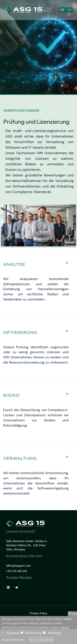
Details (65, 627)
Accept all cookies (41, 640)
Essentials (13, 633)
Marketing (54, 633)
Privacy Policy (38, 613)
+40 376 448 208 (17, 571)
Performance (34, 633)
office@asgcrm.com (19, 566)
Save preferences (13, 640)
